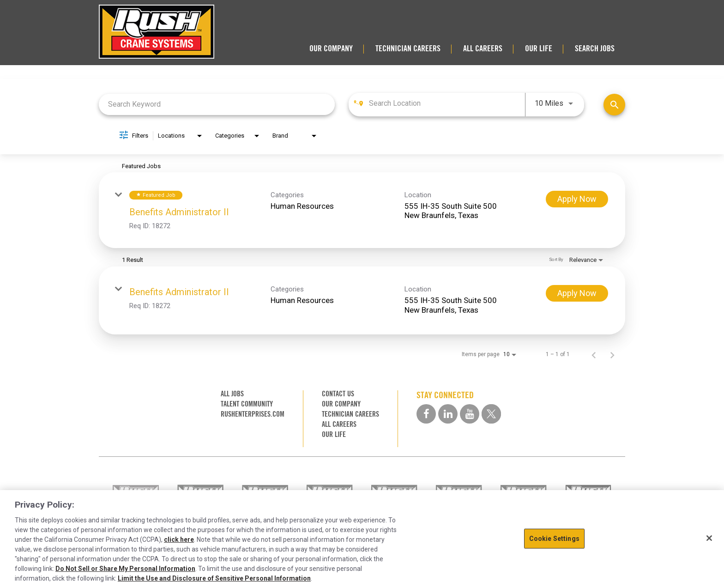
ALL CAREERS (483, 48)
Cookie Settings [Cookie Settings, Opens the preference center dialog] (554, 539)
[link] (362, 210)
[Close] (709, 538)
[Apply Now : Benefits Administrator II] (577, 199)
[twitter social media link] (491, 414)
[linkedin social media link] (448, 414)
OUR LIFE (539, 48)
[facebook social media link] (426, 414)
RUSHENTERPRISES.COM (253, 414)
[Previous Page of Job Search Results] (594, 354)
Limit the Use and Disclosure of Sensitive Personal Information (214, 578)
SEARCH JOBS (595, 48)
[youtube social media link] (470, 414)
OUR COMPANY (331, 48)
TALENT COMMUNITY (247, 404)
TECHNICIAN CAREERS (408, 48)
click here (179, 540)
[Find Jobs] (614, 105)
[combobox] (217, 104)
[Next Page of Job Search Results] (612, 354)
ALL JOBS (232, 394)
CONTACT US (338, 394)
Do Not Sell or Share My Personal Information (125, 569)
